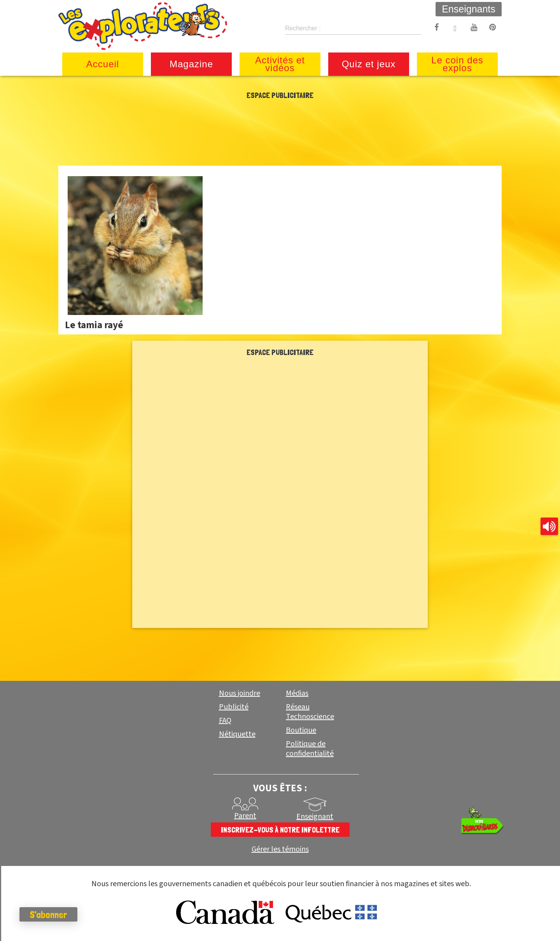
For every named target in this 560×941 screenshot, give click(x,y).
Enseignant (315, 817)
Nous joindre (240, 693)
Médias (297, 693)
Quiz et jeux (369, 64)
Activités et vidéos (280, 64)
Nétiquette (237, 734)
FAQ (225, 721)
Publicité (234, 707)
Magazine (191, 64)
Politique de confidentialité (310, 749)
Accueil (103, 64)
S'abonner (48, 915)
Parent (245, 816)
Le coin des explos (457, 64)
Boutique (301, 730)
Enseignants (469, 9)
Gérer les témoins (280, 849)
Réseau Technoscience (310, 712)
